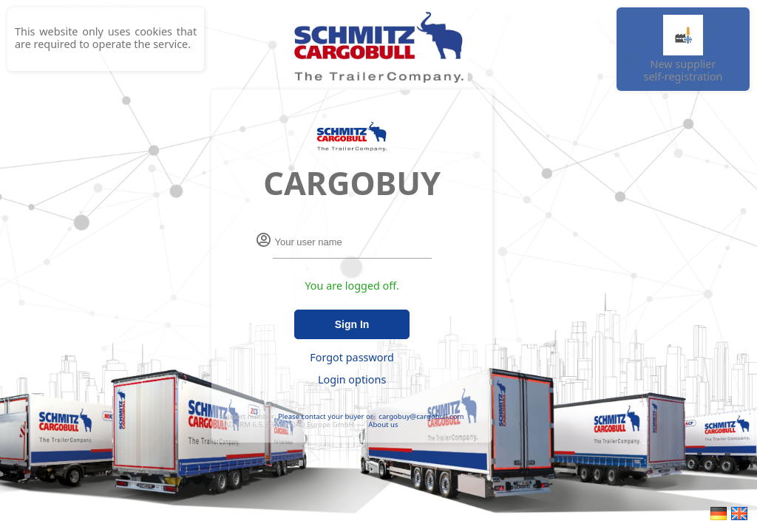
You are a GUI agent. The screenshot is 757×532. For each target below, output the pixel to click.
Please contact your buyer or (326, 416)
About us (383, 424)
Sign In (352, 324)
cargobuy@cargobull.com (421, 416)
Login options (352, 379)
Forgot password (352, 357)
